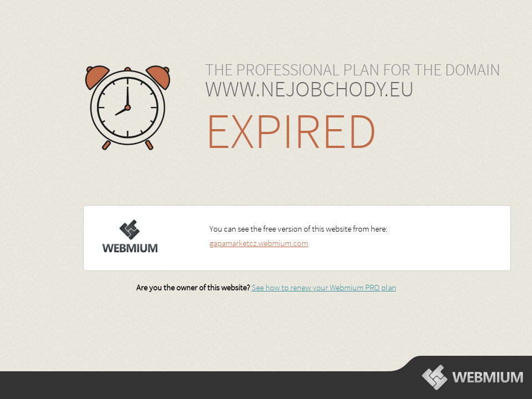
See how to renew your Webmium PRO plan (324, 287)
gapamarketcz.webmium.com (259, 243)
